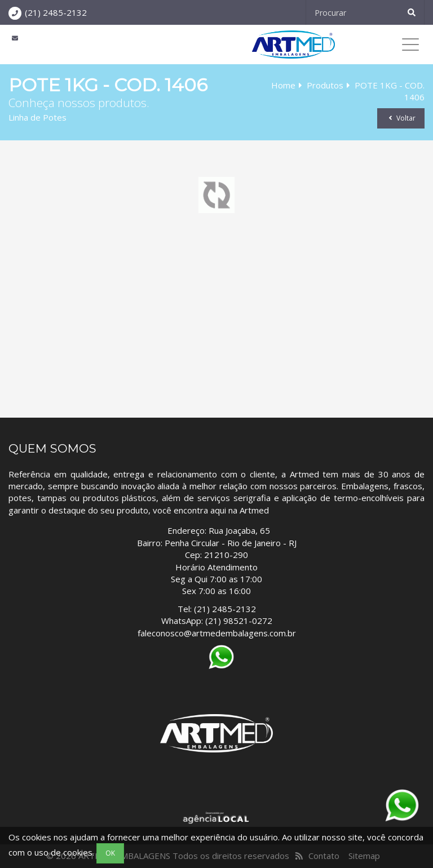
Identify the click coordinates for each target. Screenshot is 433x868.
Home (283, 85)
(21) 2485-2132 (56, 12)
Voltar (401, 118)
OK (110, 853)
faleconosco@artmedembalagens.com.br (217, 633)
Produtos (325, 85)
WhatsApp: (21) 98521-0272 (217, 621)
